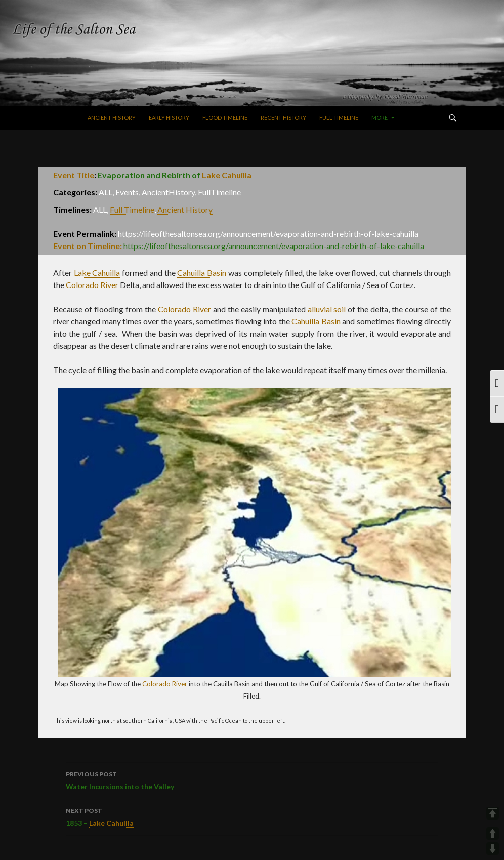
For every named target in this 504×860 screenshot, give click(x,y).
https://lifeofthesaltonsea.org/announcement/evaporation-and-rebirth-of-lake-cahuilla (274, 246)
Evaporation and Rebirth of (175, 175)
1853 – (252, 816)
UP (493, 833)
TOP (493, 813)
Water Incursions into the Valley (252, 780)
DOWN (493, 849)
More (380, 118)
